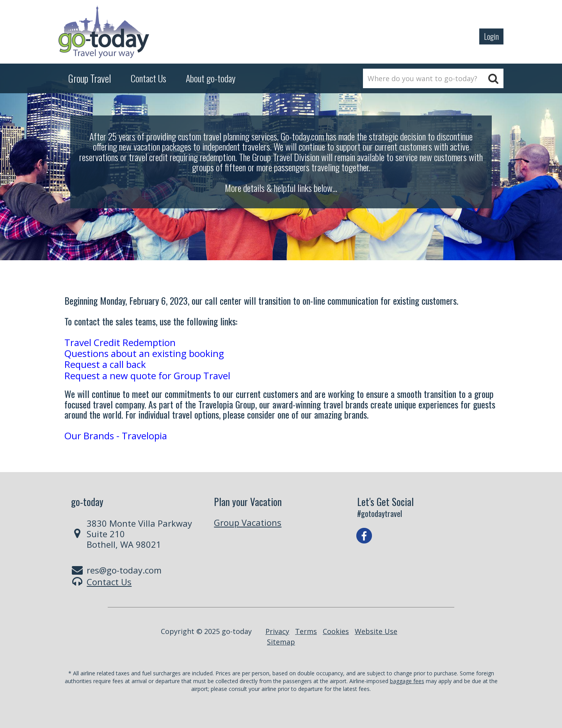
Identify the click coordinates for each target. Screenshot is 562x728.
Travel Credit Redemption (120, 342)
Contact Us (109, 582)
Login (491, 36)
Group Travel (90, 78)
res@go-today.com (124, 570)
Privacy (277, 631)
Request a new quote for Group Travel (147, 376)
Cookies (336, 631)
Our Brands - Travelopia (116, 436)
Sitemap (281, 642)
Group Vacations (248, 522)
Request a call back (105, 364)
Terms (306, 631)
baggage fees (407, 681)
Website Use (376, 631)
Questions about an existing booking (144, 353)
